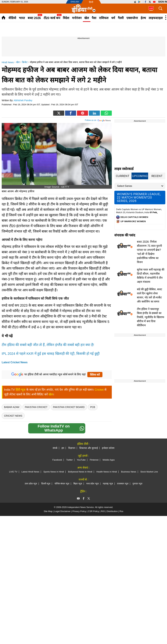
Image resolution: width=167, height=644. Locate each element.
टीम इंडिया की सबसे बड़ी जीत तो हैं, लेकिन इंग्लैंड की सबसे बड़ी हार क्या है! (48, 345)
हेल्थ (143, 18)
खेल (87, 18)
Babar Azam (12, 407)
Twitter (69, 460)
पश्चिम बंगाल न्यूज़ (62, 484)
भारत (22, 18)
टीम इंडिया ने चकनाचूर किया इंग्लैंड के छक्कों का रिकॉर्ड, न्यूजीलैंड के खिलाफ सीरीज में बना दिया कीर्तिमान (151, 317)
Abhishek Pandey (23, 100)
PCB (93, 407)
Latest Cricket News (15, 362)
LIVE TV (13, 472)
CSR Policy (94, 511)
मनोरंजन (77, 18)
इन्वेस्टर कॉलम (108, 448)
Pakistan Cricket (36, 407)
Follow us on (98, 120)
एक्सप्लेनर (132, 18)
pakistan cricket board (69, 407)
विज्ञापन (72, 448)
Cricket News (13, 416)
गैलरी (121, 18)
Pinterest (94, 460)
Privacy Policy (79, 511)
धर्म (113, 18)
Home (3, 18)
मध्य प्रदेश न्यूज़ (93, 484)
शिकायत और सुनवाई (89, 448)
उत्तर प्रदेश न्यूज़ (31, 484)
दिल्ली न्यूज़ (46, 484)
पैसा (94, 18)
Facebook (57, 460)
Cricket (99, 390)
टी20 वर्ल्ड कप (52, 18)
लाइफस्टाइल (156, 18)
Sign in (163, 2)
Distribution (112, 511)
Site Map (48, 511)
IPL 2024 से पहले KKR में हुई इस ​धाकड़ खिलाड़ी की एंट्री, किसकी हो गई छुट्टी (51, 354)
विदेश (66, 18)
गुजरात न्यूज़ (137, 484)
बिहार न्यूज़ (78, 484)
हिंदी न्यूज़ (21, 390)
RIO (103, 511)
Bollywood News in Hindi (80, 472)
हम (63, 448)
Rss (121, 511)
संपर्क (55, 448)
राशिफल (104, 18)
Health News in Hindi (107, 472)
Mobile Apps (109, 460)
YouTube (81, 460)
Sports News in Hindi (54, 472)
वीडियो (12, 18)
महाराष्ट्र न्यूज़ (108, 484)
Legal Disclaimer (62, 511)
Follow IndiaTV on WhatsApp (61, 428)
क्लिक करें (95, 375)
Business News (129, 472)
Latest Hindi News (30, 472)
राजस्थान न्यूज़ (123, 484)
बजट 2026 (34, 18)
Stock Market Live (149, 472)
